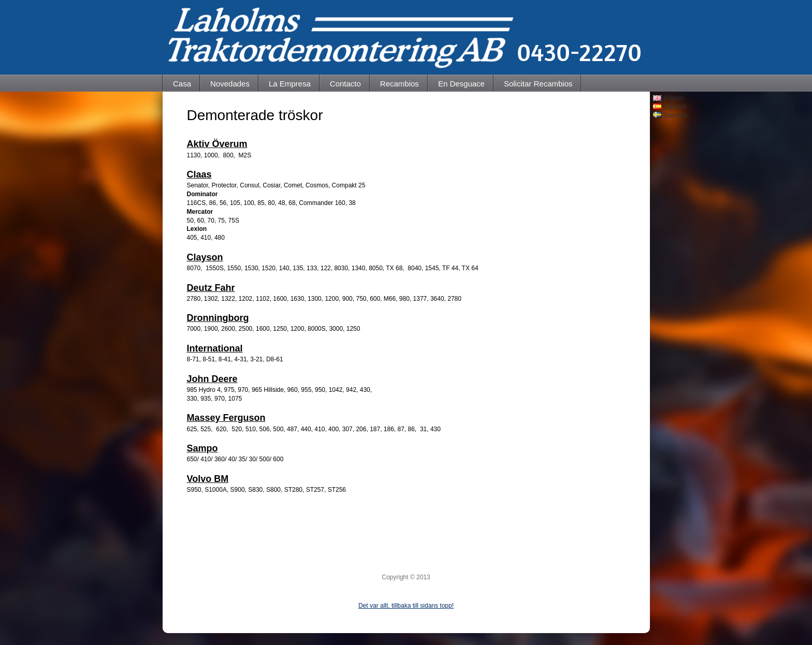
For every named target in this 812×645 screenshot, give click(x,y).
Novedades (230, 84)
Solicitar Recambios (538, 84)
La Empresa (290, 84)
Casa (182, 84)
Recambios (400, 84)
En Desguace (461, 84)
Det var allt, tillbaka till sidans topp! (406, 606)
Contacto (345, 84)
